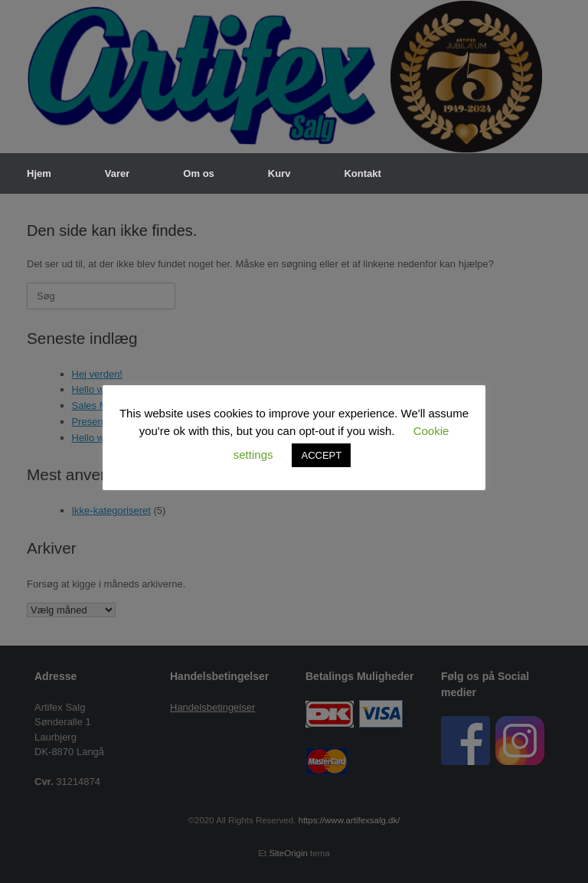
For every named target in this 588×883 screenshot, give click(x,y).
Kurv (279, 173)
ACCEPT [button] (321, 455)
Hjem (39, 173)
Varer (118, 173)
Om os (198, 173)
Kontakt (362, 173)
